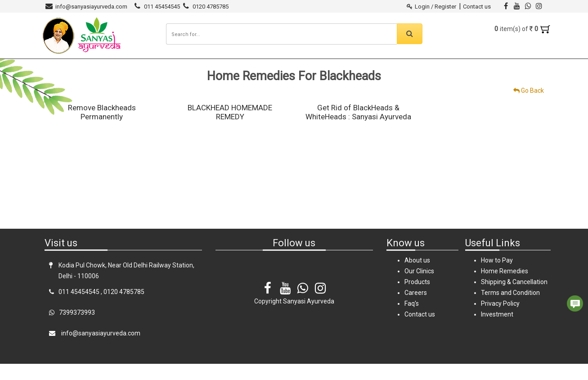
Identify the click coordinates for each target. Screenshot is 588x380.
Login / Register (432, 7)
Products (146, 67)
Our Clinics (419, 287)
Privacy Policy (500, 320)
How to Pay (497, 276)
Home (55, 67)
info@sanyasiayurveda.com (91, 7)
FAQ (365, 67)
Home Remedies (252, 67)
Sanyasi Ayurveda (97, 67)
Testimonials (301, 67)
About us (417, 276)
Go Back (529, 107)
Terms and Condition (510, 309)
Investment (497, 330)
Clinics (178, 67)
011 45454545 (162, 7)
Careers (340, 67)
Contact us (477, 7)
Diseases (209, 67)
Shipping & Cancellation (514, 298)
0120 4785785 (211, 7)
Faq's (412, 320)
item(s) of (523, 29)
